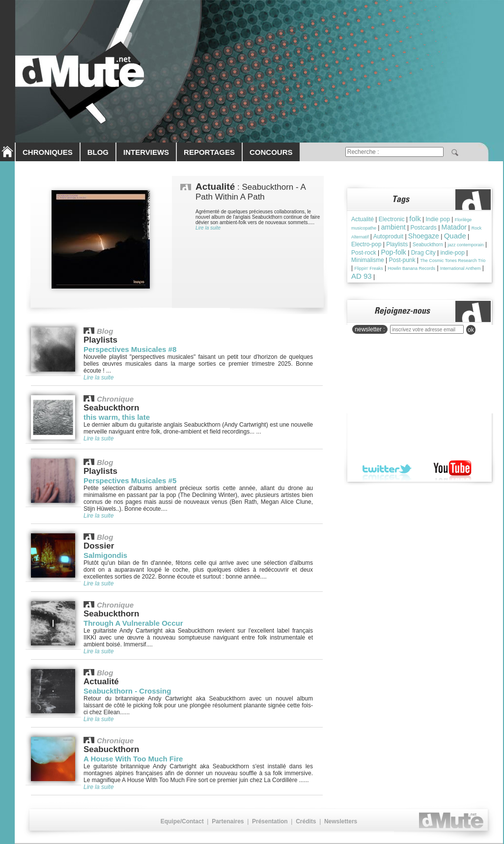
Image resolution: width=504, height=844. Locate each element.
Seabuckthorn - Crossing (127, 691)
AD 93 (362, 276)
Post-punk (402, 260)
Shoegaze (424, 236)
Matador (454, 227)
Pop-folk (393, 252)
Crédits (306, 821)
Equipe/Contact (182, 821)
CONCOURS (271, 152)
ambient (393, 227)
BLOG (98, 152)
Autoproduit (388, 236)
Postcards (423, 228)
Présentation (270, 821)
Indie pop (437, 219)
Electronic (392, 219)
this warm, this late (117, 417)
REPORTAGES (209, 152)
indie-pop (452, 253)
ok (471, 330)
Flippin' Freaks (368, 268)
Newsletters (341, 821)
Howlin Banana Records (412, 268)
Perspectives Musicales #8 (130, 349)
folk (415, 218)
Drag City (423, 253)
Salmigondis (105, 555)
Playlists (397, 244)
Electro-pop (366, 244)
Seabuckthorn (428, 245)
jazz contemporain (466, 245)
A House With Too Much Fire (133, 759)
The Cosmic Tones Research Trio (453, 261)
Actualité (363, 219)
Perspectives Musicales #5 (130, 480)
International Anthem (461, 268)
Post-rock (364, 253)
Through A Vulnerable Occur (133, 623)
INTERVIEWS (146, 152)
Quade (455, 236)
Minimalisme (368, 260)
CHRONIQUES (48, 152)
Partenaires (228, 821)
